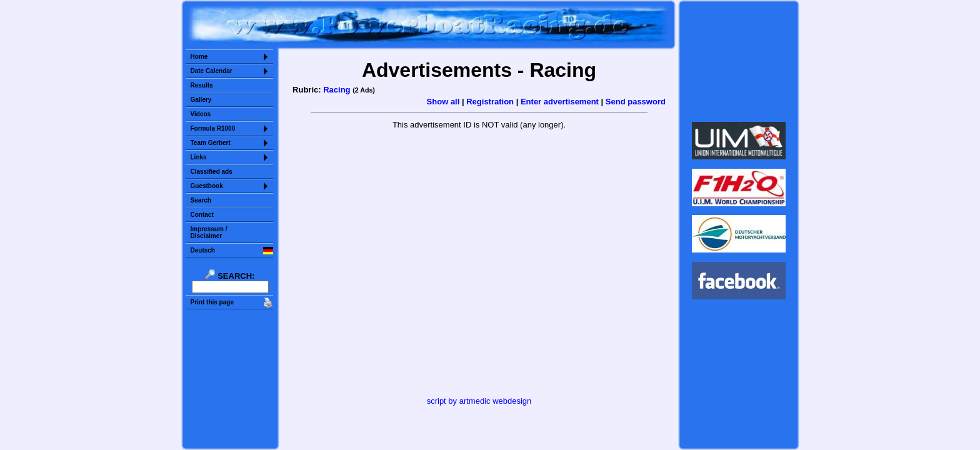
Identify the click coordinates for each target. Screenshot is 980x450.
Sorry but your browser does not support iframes (738, 61)
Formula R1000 (213, 128)
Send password (636, 102)
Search (201, 200)
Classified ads (212, 172)
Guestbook (207, 186)
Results (202, 85)
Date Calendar (212, 71)
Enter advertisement (560, 102)
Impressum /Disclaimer (209, 232)
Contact (202, 215)
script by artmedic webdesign (479, 401)
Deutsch (203, 250)
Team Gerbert (211, 143)
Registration (490, 102)
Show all (443, 102)
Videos (201, 114)
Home (199, 57)
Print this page (212, 302)
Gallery (201, 100)
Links (199, 157)
